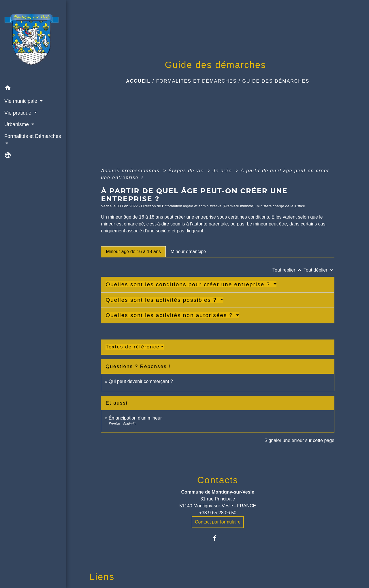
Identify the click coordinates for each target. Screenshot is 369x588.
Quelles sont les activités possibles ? (162, 300)
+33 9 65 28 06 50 (218, 513)
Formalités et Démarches (197, 81)
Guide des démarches (276, 81)
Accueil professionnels (131, 171)
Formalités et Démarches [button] (33, 136)
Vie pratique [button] (18, 113)
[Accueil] (33, 41)
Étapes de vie (187, 171)
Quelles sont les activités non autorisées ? (170, 315)
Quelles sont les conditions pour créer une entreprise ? (189, 284)
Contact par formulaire (218, 522)
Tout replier (288, 270)
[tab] (133, 252)
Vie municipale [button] (21, 101)
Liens (102, 577)
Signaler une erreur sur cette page (299, 440)
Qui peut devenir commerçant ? (141, 381)
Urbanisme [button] (17, 124)
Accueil (138, 81)
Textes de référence (132, 347)
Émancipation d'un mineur (135, 418)
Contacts (218, 480)
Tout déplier (319, 270)
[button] (33, 89)
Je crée (223, 171)
